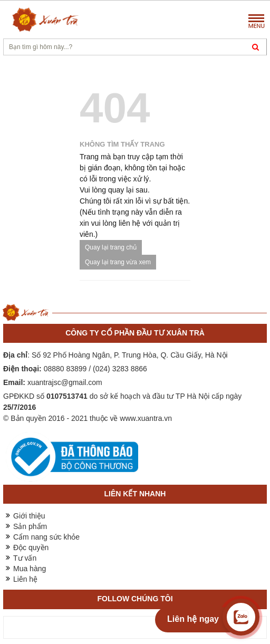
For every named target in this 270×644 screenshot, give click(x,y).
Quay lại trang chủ (111, 247)
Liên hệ (25, 579)
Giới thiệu (29, 516)
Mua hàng (30, 569)
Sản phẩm (30, 526)
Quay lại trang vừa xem (118, 262)
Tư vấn (25, 558)
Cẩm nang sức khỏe (46, 537)
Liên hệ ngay (193, 619)
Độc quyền (31, 547)
